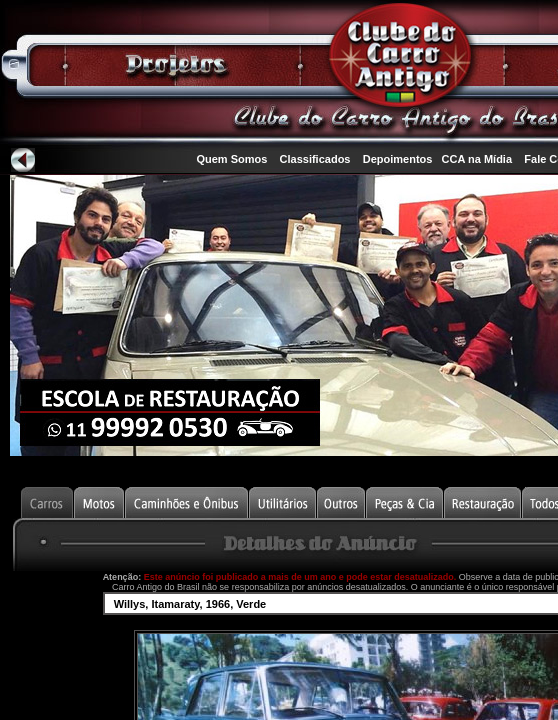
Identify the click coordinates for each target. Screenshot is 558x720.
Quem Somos (231, 159)
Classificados (315, 159)
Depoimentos (398, 159)
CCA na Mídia (477, 159)
